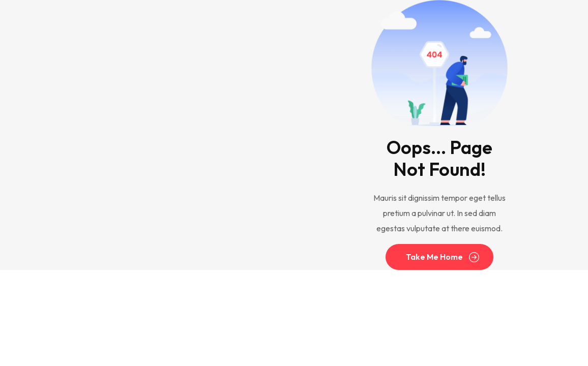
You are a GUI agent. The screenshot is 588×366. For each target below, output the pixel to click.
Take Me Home (434, 257)
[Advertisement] (145, 135)
